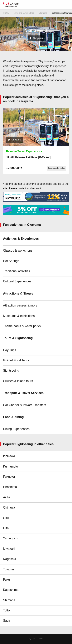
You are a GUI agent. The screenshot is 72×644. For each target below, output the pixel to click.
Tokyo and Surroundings (24, 13)
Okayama (43, 13)
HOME (6, 13)
